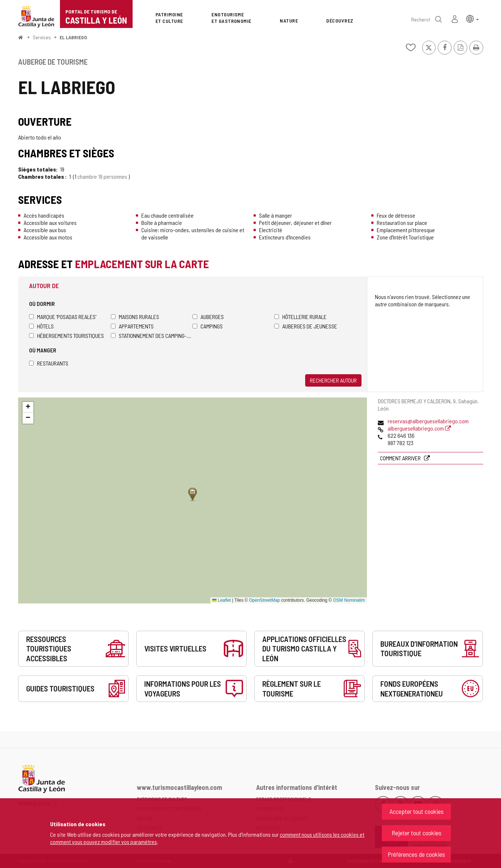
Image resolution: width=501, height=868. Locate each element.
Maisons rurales (135, 317)
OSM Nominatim (349, 600)
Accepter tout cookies (417, 811)
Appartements (132, 326)
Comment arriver (401, 458)
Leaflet (221, 600)
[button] (472, 18)
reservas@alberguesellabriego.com (428, 421)
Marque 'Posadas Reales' (63, 317)
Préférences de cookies (416, 854)
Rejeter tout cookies (417, 833)
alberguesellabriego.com (419, 428)
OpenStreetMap (265, 600)
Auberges (208, 317)
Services (42, 37)
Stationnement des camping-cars (152, 336)
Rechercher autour (333, 380)
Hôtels (41, 326)
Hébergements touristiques (66, 336)
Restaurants (49, 363)
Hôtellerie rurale (300, 317)
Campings (208, 326)
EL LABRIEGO (73, 37)
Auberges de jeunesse (306, 326)
